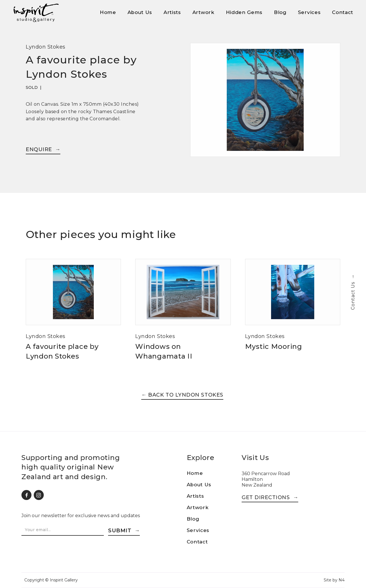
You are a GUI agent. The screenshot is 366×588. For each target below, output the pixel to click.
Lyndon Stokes (46, 47)
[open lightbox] (265, 103)
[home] (36, 13)
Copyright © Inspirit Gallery (51, 580)
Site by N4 (334, 580)
